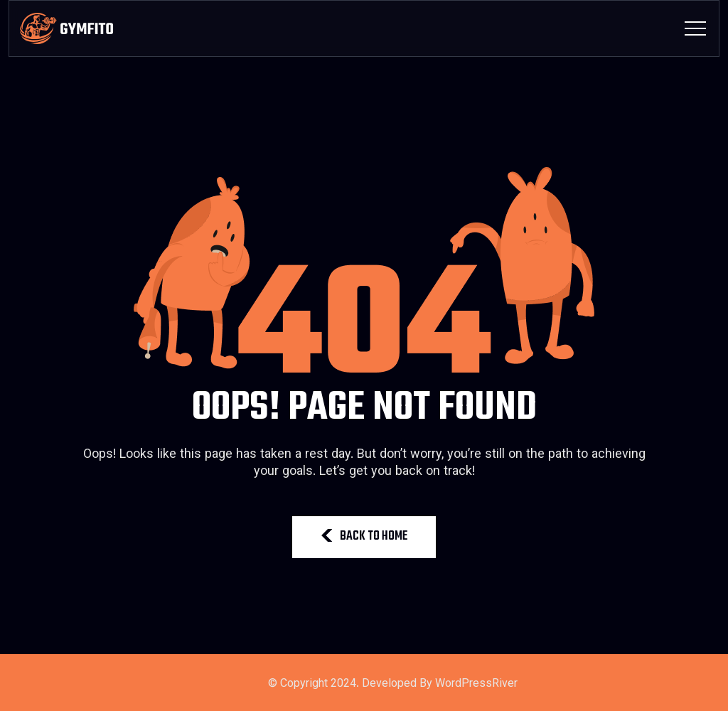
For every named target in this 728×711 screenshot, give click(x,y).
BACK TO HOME (364, 536)
